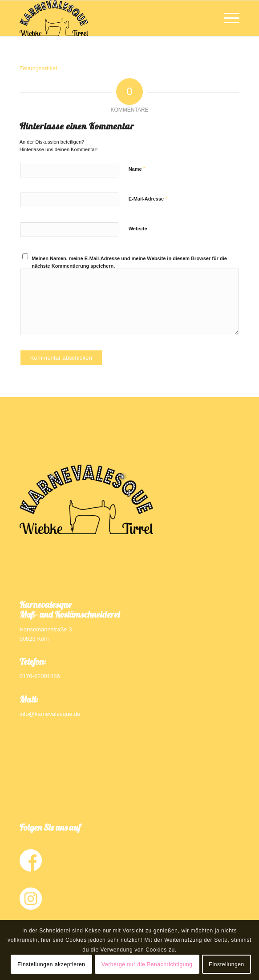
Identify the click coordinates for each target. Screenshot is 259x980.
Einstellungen (227, 964)
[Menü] (227, 18)
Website (138, 229)
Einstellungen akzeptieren (51, 964)
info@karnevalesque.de (50, 714)
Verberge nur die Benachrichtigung (147, 964)
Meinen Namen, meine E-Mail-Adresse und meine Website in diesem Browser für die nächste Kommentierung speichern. (129, 262)
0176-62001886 (40, 676)
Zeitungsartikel (38, 68)
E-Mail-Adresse (148, 199)
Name (137, 169)
